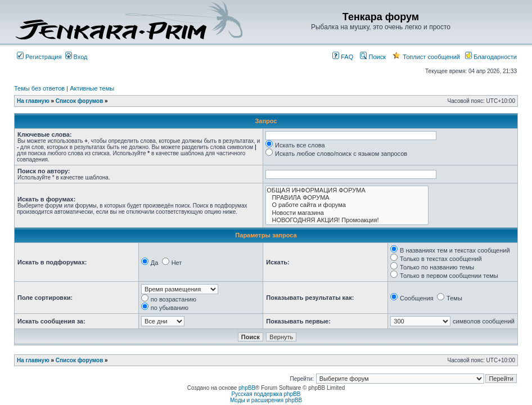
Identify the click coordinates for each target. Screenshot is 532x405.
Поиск (373, 57)
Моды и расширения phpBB (266, 400)
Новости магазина (347, 213)
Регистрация (39, 57)
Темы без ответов (39, 88)
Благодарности (491, 57)
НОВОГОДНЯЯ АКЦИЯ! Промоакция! (347, 220)
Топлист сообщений (426, 57)
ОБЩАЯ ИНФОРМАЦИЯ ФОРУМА (347, 190)
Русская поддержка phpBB (266, 394)
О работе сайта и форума (347, 205)
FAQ (343, 57)
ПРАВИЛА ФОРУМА (347, 198)
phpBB (247, 388)
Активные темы (92, 88)
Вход (76, 57)
